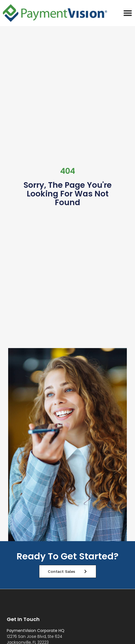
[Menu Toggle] (128, 13)
